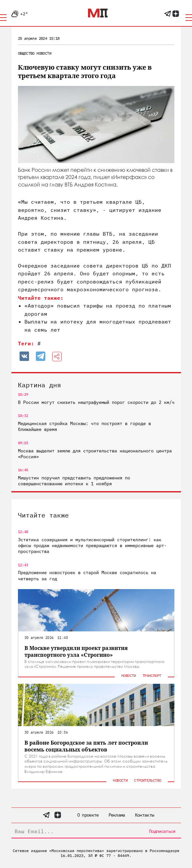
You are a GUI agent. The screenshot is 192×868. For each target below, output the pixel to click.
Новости (44, 53)
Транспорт (152, 675)
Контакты (144, 815)
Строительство (148, 780)
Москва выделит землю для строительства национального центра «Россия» (95, 454)
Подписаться (162, 831)
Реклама (117, 815)
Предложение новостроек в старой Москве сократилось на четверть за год (87, 575)
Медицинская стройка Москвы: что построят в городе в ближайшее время (84, 426)
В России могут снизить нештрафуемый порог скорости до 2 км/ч (96, 402)
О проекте (88, 815)
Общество (26, 53)
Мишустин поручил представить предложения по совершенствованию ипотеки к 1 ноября (74, 481)
